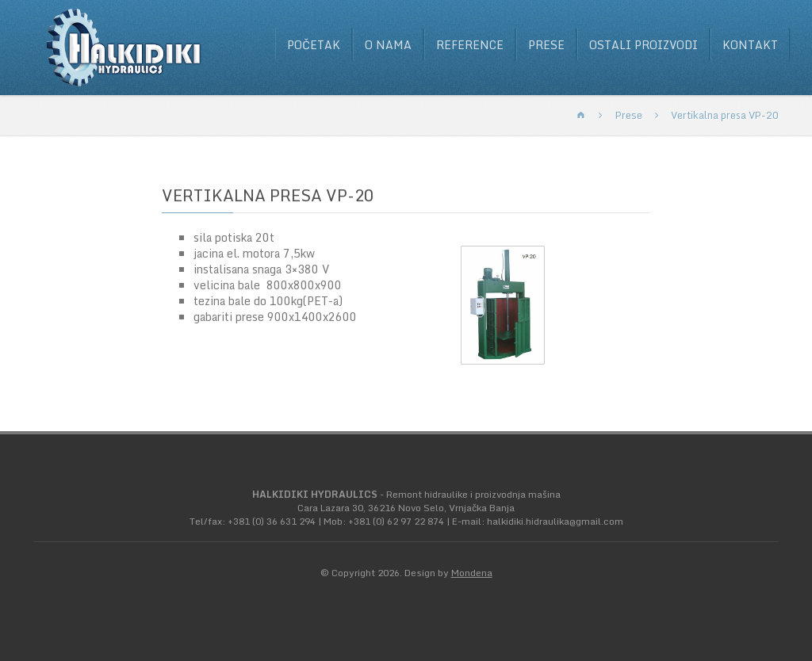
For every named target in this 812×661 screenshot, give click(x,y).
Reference (470, 45)
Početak (314, 45)
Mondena (472, 573)
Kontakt (750, 45)
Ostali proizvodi (643, 45)
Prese (546, 45)
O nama (388, 45)
